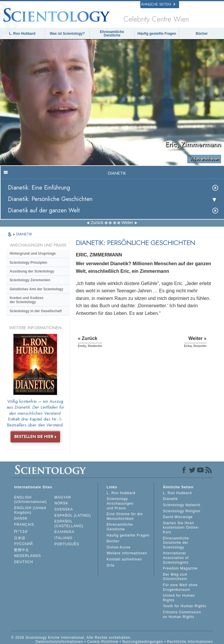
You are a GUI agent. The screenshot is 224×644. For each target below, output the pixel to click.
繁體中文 (22, 550)
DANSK (21, 518)
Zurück (97, 223)
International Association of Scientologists (176, 558)
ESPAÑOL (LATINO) (73, 515)
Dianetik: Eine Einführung (39, 188)
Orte (111, 565)
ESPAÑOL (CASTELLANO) (69, 524)
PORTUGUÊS (67, 544)
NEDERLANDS (27, 556)
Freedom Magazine (180, 568)
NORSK (62, 503)
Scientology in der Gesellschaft (36, 311)
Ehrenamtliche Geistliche (112, 34)
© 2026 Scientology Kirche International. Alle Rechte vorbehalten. (71, 638)
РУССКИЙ (23, 544)
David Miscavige (178, 517)
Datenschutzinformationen (59, 642)
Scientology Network (181, 505)
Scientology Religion (182, 511)
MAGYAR (63, 497)
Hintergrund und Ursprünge (33, 254)
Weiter (127, 223)
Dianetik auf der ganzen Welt (44, 210)
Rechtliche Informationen (190, 642)
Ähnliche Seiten (158, 4)
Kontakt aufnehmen (124, 559)
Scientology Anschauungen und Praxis (120, 503)
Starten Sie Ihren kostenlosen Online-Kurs (181, 528)
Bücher (202, 34)
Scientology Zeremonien (30, 280)
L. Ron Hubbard (22, 34)
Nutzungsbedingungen (143, 642)
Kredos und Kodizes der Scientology (27, 300)
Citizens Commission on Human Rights (182, 615)
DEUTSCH (23, 562)
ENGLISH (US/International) (30, 500)
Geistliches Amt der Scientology (36, 289)
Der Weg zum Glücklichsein (175, 577)
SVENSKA (64, 509)
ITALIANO (64, 538)
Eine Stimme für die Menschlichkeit (125, 516)
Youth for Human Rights (184, 606)
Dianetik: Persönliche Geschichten (50, 199)
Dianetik (170, 499)
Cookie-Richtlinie (103, 642)
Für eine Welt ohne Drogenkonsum (180, 587)
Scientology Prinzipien (28, 263)
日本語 (20, 538)
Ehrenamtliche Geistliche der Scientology (176, 543)
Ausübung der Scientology (32, 271)
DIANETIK (24, 234)
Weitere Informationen (127, 553)
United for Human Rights (179, 598)
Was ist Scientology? (67, 34)
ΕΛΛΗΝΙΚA (65, 532)
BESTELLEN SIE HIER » (35, 437)
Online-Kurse (119, 547)
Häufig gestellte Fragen (157, 34)
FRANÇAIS (24, 525)
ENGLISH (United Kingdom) (30, 510)
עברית (21, 531)
